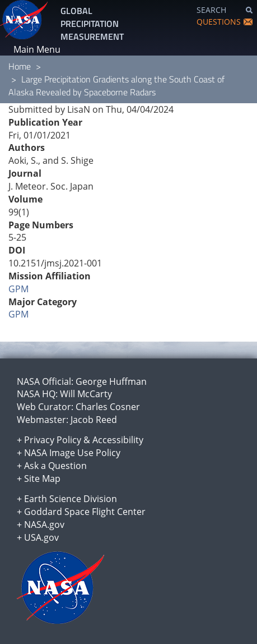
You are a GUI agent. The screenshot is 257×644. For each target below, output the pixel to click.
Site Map (42, 479)
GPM (18, 289)
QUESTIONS (219, 22)
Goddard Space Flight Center (85, 512)
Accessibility (118, 440)
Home (20, 66)
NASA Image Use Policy (72, 453)
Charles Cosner (108, 407)
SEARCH (211, 10)
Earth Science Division (71, 499)
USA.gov (41, 537)
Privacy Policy (53, 440)
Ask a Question (55, 466)
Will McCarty (86, 394)
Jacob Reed (94, 420)
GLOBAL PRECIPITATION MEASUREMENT (92, 24)
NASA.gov (44, 525)
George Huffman (111, 381)
